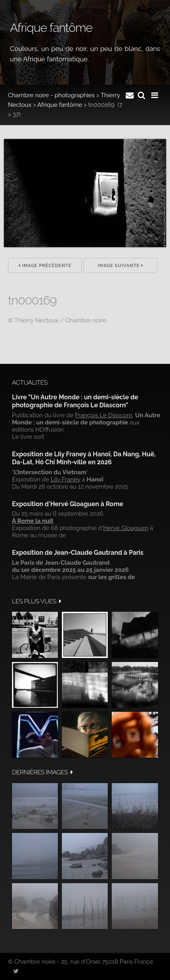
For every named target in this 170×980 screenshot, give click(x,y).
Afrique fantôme (60, 105)
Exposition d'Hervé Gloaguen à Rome (68, 504)
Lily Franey (65, 479)
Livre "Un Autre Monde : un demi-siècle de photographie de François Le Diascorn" (75, 401)
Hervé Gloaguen (126, 528)
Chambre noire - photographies (51, 95)
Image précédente (45, 266)
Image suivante (121, 266)
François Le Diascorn (104, 415)
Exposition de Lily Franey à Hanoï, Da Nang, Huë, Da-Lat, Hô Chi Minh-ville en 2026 (84, 458)
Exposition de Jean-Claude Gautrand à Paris (78, 553)
